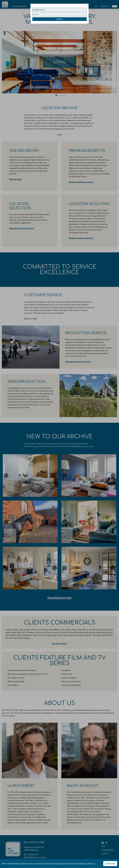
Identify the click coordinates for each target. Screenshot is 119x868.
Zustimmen (110, 864)
